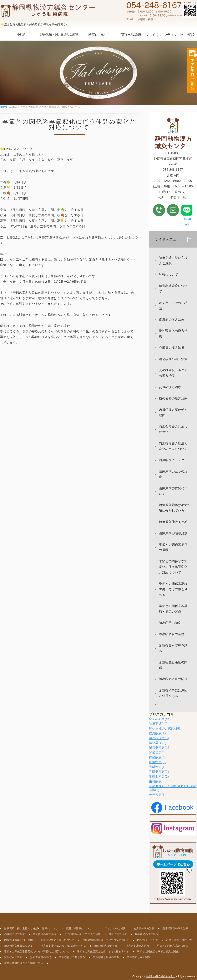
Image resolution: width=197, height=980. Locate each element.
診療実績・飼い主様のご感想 (59, 34)
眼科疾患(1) (157, 767)
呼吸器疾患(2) (159, 772)
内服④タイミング (172, 460)
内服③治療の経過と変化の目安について (173, 446)
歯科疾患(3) (157, 781)
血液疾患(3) (157, 762)
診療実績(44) (158, 724)
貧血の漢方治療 (170, 387)
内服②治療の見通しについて (173, 429)
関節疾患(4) (157, 753)
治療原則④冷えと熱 (173, 522)
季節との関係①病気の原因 (173, 547)
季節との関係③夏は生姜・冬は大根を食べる (173, 589)
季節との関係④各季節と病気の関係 (173, 609)
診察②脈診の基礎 (172, 634)
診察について (98, 35)
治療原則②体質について (173, 491)
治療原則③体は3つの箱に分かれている (174, 508)
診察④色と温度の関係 (173, 665)
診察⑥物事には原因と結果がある (173, 693)
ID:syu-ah (187, 215)
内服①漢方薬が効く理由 (173, 413)
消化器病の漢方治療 (173, 359)
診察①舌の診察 (170, 623)
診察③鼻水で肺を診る (173, 648)
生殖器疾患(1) (159, 777)
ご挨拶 (20, 35)
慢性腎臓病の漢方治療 (173, 334)
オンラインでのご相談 (177, 35)
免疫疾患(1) (157, 795)
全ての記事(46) (160, 719)
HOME (4, 107)
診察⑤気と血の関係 (173, 679)
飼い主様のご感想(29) (164, 729)
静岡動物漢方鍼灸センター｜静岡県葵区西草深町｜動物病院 (48, 11)
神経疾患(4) (157, 757)
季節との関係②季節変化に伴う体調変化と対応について (173, 567)
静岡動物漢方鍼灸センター (161, 976)
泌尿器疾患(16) (160, 748)
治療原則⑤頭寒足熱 (173, 533)
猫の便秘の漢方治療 (173, 398)
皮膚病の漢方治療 (172, 319)
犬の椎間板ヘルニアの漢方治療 (173, 373)
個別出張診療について (138, 35)
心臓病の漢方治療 (172, 348)
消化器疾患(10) (160, 743)
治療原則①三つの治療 (173, 474)
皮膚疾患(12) (158, 733)
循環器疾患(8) (159, 738)
